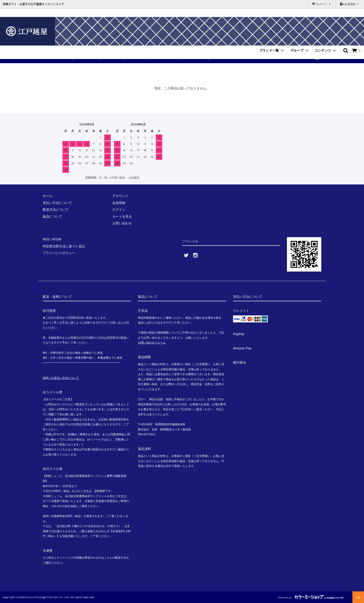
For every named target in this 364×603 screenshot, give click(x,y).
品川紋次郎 (135, 57)
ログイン (322, 4)
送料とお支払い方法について (61, 378)
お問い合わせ (223, 57)
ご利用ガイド (195, 57)
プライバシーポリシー (59, 253)
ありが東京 (112, 57)
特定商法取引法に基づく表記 (64, 246)
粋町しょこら (87, 57)
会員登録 (350, 4)
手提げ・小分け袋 (165, 57)
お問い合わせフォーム (152, 343)
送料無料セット (58, 57)
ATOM (57, 239)
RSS (46, 239)
